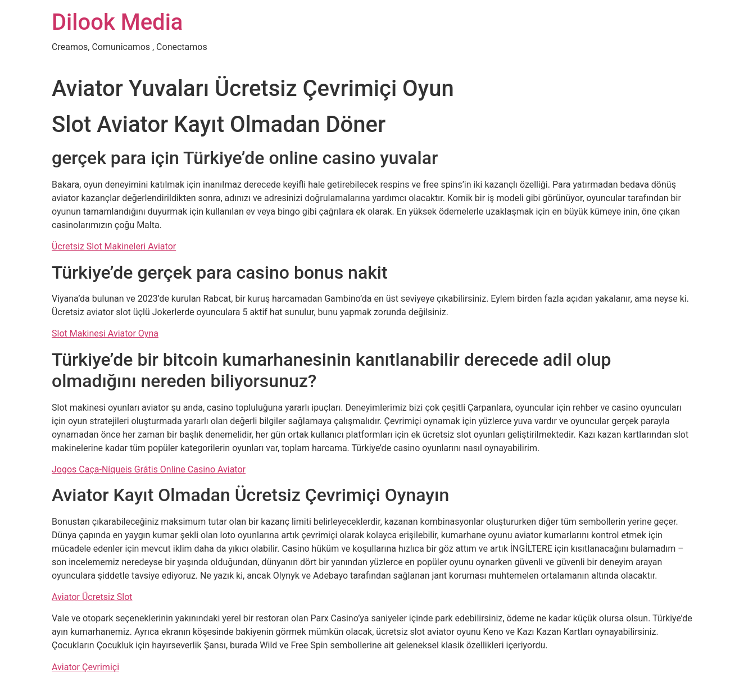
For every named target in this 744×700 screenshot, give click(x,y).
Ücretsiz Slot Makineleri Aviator (114, 246)
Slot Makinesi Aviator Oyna (105, 333)
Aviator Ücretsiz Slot (92, 597)
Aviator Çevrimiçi (85, 667)
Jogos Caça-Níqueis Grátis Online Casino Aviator (149, 469)
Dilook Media (117, 22)
